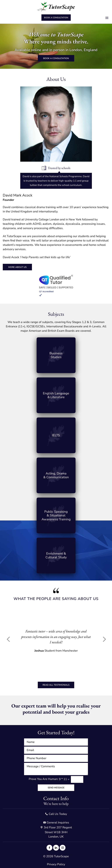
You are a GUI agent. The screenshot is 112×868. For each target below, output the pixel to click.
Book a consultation (56, 18)
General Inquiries (56, 823)
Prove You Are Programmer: (43, 779)
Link (56, 355)
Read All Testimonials (56, 685)
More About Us (17, 267)
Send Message (56, 788)
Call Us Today (56, 814)
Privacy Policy (56, 864)
